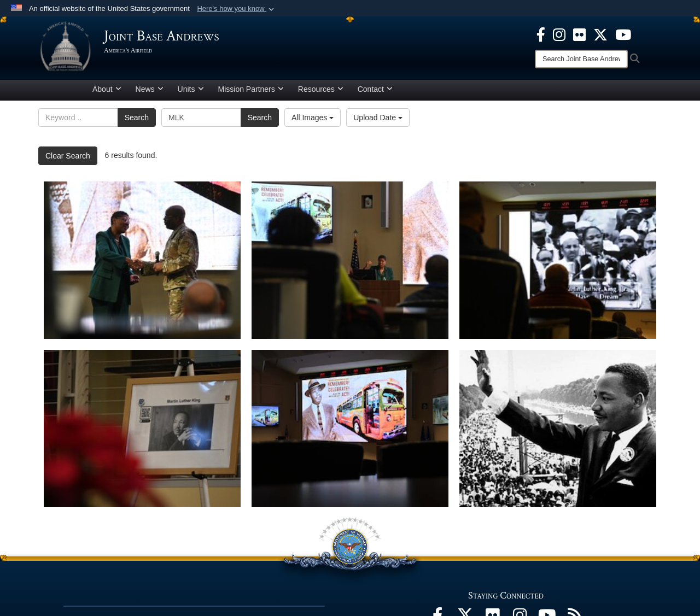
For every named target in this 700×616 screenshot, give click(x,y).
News (150, 89)
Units (191, 89)
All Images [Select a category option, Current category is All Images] (313, 118)
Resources (321, 89)
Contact (375, 89)
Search (137, 118)
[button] (237, 9)
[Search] (581, 59)
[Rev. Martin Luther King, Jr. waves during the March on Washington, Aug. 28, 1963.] (558, 429)
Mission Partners (251, 89)
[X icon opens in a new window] (600, 34)
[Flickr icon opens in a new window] (579, 34)
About (107, 89)
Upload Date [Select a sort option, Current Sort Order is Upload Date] (378, 118)
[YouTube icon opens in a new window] (623, 34)
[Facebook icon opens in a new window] (541, 34)
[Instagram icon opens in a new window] (559, 34)
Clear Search (68, 156)
